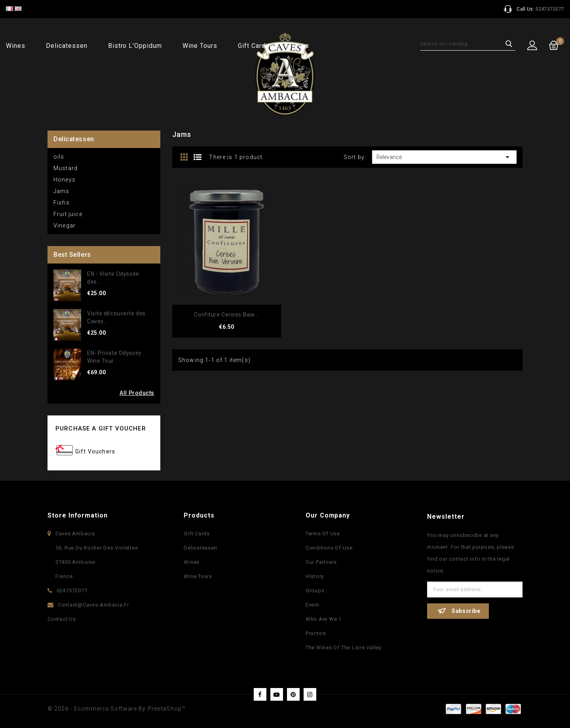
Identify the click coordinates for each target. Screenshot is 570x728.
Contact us (62, 619)
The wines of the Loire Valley (344, 647)
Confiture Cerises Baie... (226, 315)
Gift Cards (197, 534)
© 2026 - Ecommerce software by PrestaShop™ (117, 709)
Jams (62, 191)
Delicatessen (67, 46)
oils (59, 157)
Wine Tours (200, 46)
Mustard (66, 168)
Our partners (321, 562)
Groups (315, 591)
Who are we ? (324, 619)
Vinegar (65, 226)
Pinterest (293, 694)
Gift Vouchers (95, 451)
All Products (137, 393)
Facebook (260, 694)
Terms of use (323, 534)
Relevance (444, 157)
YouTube (277, 694)
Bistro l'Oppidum (135, 46)
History (315, 576)
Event (313, 605)
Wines (16, 46)
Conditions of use (329, 548)
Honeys (65, 180)
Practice (316, 633)
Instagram (310, 694)
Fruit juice (68, 214)
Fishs (62, 203)
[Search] (468, 44)
